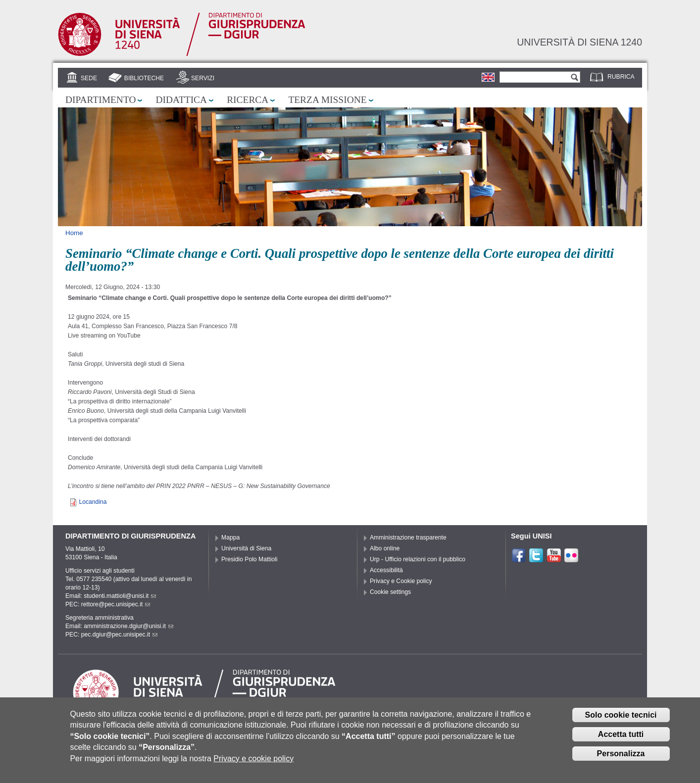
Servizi (203, 78)
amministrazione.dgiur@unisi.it (128, 626)
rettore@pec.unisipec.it (116, 604)
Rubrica (621, 77)
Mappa (230, 538)
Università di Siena (246, 548)
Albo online (385, 548)
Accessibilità (386, 570)
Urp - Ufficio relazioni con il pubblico (418, 559)
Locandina (93, 502)
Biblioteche (144, 78)
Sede (89, 78)
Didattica (181, 100)
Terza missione (327, 100)
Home (74, 233)
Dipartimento (100, 100)
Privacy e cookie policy (253, 765)
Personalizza (621, 760)
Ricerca (248, 100)
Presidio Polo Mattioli (250, 559)
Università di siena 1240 (579, 42)
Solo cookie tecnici (621, 721)
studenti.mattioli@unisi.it (120, 596)
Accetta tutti (621, 741)
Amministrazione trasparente (408, 538)
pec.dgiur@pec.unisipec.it (119, 635)
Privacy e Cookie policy (401, 581)
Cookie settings (390, 592)
